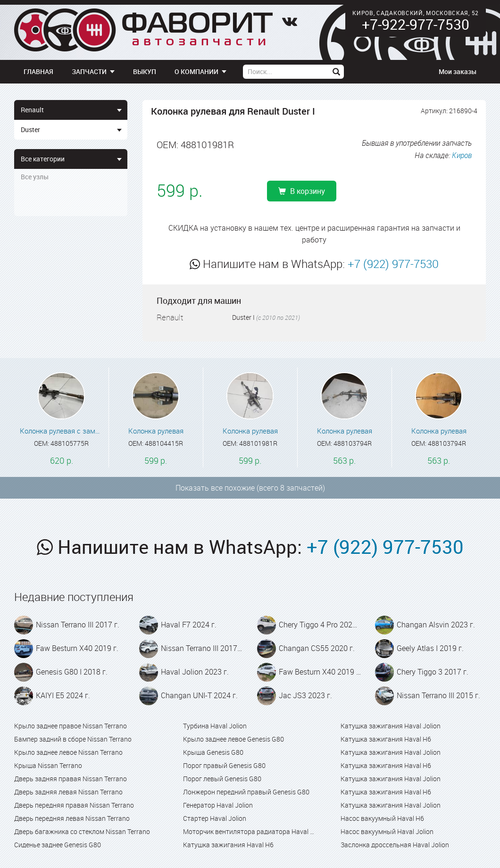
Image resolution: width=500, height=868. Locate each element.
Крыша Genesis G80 (213, 752)
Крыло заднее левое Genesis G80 (233, 739)
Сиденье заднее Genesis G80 (58, 845)
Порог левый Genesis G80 (222, 779)
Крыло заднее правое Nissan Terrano (71, 726)
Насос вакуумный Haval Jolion (387, 831)
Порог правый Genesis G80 (224, 765)
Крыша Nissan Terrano (48, 765)
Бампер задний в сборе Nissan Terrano (73, 739)
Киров (462, 155)
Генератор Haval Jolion (218, 805)
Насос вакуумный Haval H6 (382, 818)
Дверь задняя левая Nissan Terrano (68, 792)
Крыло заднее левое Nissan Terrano (68, 752)
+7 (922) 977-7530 (393, 264)
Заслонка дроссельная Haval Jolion (395, 845)
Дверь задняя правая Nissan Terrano (71, 779)
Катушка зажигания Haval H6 (228, 845)
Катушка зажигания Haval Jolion (391, 726)
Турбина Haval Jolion (215, 726)
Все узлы (35, 177)
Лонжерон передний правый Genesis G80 (246, 792)
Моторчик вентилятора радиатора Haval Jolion (250, 831)
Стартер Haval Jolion (215, 818)
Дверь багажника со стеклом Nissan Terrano (82, 831)
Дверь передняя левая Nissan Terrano (72, 818)
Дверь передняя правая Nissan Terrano (74, 805)
